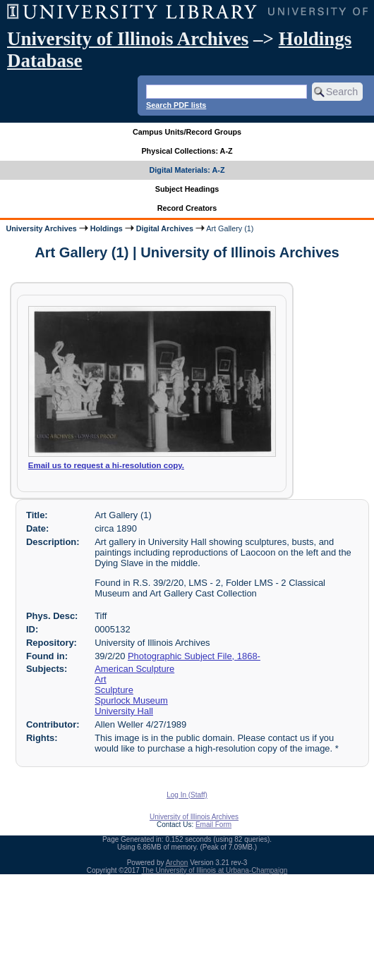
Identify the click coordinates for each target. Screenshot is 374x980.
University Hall (124, 711)
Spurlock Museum (131, 700)
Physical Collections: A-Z (187, 151)
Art (101, 679)
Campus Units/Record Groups (187, 132)
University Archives (41, 228)
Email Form (213, 825)
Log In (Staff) (187, 795)
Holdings (107, 228)
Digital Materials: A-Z (187, 170)
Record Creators (187, 208)
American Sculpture (134, 669)
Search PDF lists (176, 105)
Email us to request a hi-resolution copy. (106, 465)
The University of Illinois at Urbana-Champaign (215, 870)
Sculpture (114, 690)
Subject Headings (187, 189)
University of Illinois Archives (128, 39)
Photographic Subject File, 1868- (194, 656)
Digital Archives (165, 228)
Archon (177, 863)
